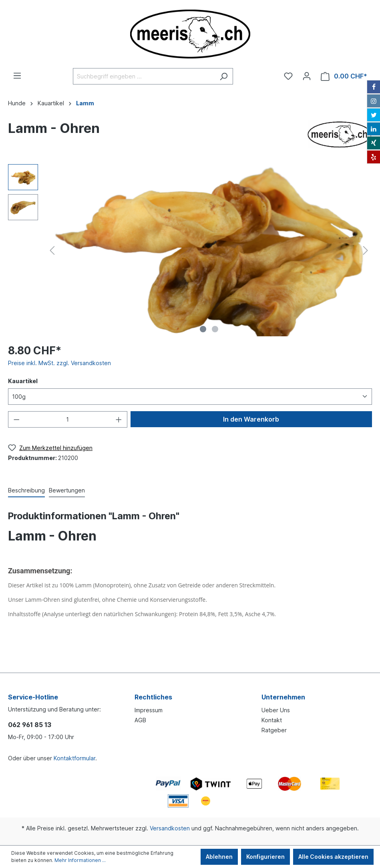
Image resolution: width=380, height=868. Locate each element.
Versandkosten (170, 828)
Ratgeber (274, 730)
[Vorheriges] (52, 250)
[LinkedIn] (374, 129)
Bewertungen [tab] (67, 490)
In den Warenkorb (251, 419)
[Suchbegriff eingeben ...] (144, 76)
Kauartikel (23, 381)
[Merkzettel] (288, 76)
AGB (140, 720)
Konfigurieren (265, 857)
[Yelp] (374, 157)
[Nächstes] (366, 250)
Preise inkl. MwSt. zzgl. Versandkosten (59, 363)
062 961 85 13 (30, 725)
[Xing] (374, 143)
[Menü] (17, 76)
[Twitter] (374, 115)
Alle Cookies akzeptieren (333, 857)
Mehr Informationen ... (80, 860)
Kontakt (272, 720)
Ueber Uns (276, 710)
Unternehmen (283, 697)
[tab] (26, 490)
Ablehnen (219, 857)
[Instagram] (374, 101)
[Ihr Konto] (307, 76)
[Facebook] (374, 87)
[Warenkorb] (344, 76)
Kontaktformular (74, 758)
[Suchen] (224, 76)
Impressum (149, 710)
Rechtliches (153, 697)
